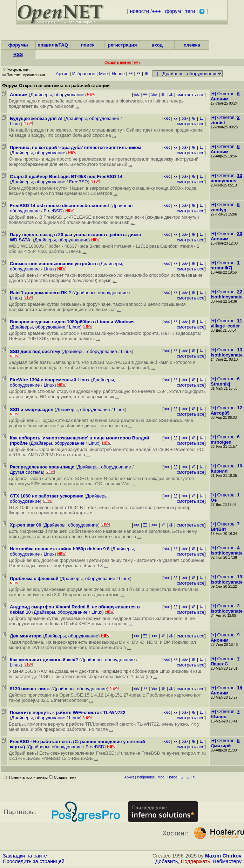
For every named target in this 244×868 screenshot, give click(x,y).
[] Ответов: (225, 94)
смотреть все (191, 95)
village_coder (225, 326)
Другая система (26, 472)
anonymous (223, 181)
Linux (15, 124)
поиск (88, 45)
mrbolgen (221, 442)
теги (190, 11)
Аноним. (220, 99)
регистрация (123, 45)
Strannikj (221, 384)
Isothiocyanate (227, 297)
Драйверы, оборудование (57, 95)
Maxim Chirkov (223, 856)
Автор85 (220, 413)
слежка (192, 45)
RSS (18, 54)
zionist (218, 123)
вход (157, 45)
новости (140, 11)
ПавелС (219, 664)
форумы (18, 45)
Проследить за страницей (34, 861)
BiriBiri (218, 529)
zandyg (219, 210)
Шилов (219, 717)
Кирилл (219, 471)
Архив (62, 74)
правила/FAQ (53, 45)
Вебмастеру (227, 861)
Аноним (220, 152)
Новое (118, 74)
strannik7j (221, 268)
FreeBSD (78, 182)
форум (173, 11)
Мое (103, 74)
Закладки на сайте (25, 856)
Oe (214, 500)
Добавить (167, 861)
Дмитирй (221, 746)
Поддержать (196, 861)
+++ (156, 11)
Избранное (84, 74)
